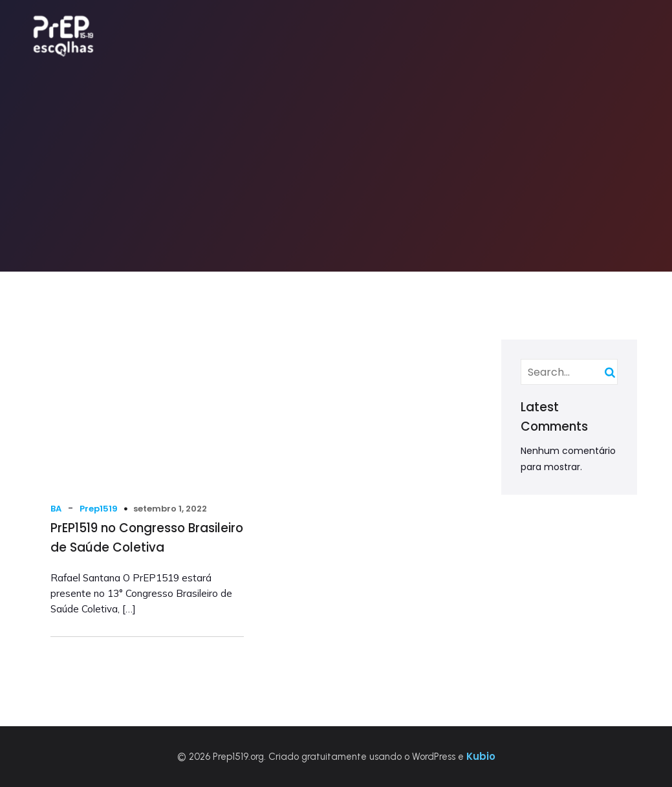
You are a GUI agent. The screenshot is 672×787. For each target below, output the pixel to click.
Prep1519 (99, 509)
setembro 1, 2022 (170, 509)
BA (56, 509)
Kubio (481, 756)
